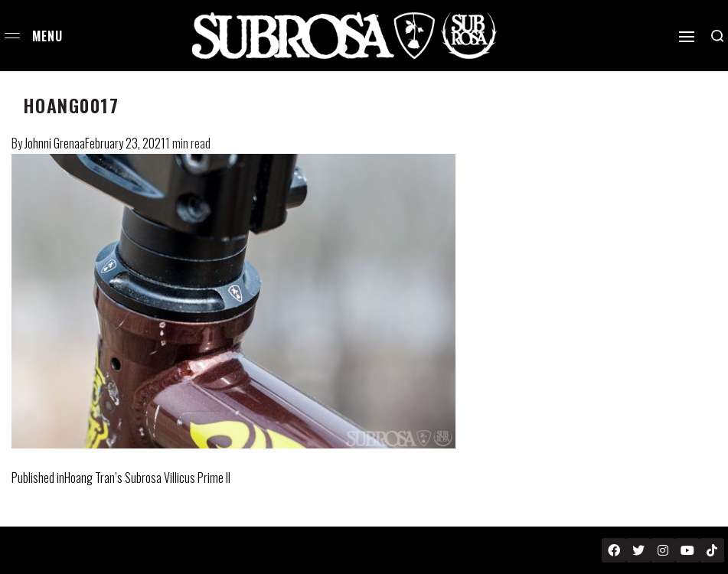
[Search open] (717, 36)
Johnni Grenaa (55, 143)
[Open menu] (12, 36)
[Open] (687, 37)
